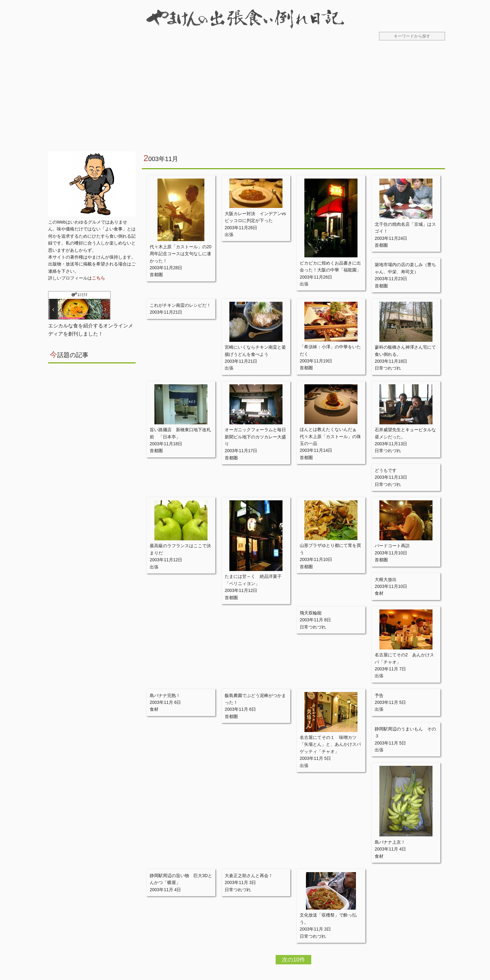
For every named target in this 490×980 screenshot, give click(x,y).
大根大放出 (386, 579)
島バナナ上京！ (390, 842)
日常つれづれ (388, 368)
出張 (229, 235)
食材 (379, 593)
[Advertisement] (245, 100)
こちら (98, 278)
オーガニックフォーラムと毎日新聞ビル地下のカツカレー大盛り (255, 437)
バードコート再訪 (392, 546)
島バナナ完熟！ (165, 695)
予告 (379, 695)
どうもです (386, 470)
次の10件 (293, 960)
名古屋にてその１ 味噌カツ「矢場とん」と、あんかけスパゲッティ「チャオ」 (330, 744)
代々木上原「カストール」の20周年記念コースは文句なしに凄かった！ (181, 254)
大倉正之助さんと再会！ (249, 876)
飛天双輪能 (311, 613)
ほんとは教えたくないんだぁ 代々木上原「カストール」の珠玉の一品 (330, 436)
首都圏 (156, 275)
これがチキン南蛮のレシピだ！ (180, 305)
